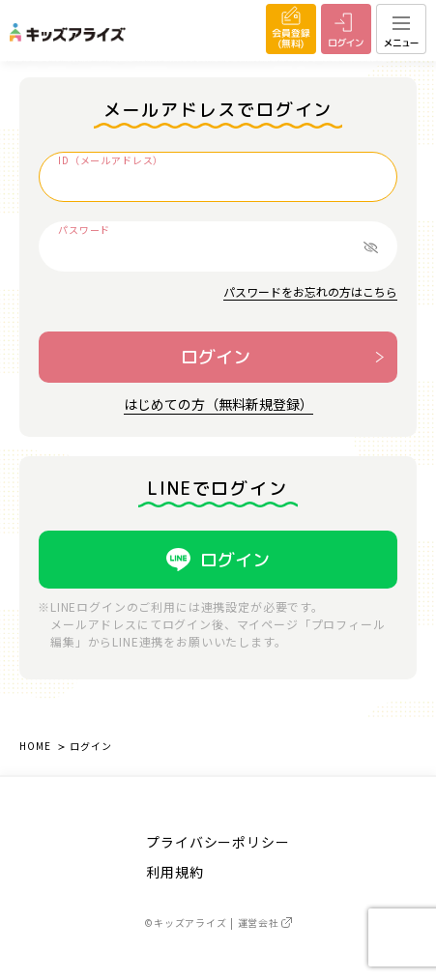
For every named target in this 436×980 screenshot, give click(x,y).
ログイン (216, 357)
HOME (35, 746)
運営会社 (265, 922)
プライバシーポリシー (218, 842)
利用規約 (174, 872)
